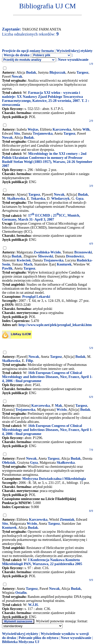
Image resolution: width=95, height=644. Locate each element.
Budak (31, 72)
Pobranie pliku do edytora (38, 638)
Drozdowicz (75, 256)
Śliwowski (46, 256)
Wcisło (32, 524)
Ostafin (21, 593)
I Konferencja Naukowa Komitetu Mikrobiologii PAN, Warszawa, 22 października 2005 (42, 562)
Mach (28, 264)
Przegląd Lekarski (36, 297)
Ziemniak (67, 520)
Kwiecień (24, 260)
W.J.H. (33, 605)
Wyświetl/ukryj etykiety (74, 51)
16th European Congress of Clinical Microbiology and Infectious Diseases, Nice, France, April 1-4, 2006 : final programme (47, 377)
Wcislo (62, 410)
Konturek (64, 264)
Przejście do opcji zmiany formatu (28, 51)
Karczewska (62, 129)
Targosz (82, 72)
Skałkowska (66, 463)
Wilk (86, 129)
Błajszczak (58, 72)
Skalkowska (16, 199)
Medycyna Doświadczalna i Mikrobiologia (54, 479)
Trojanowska (43, 134)
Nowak (17, 77)
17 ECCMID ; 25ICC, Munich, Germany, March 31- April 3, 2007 (41, 217)
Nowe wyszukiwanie (73, 60)
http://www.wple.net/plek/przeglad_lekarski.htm (55, 325)
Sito (17, 134)
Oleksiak (9, 463)
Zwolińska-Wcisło (47, 252)
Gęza (80, 199)
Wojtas (33, 129)
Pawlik (7, 268)
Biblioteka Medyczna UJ (21, 642)
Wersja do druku (16, 55)
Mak (59, 406)
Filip (29, 361)
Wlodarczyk (60, 199)
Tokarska (38, 199)
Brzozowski (83, 252)
